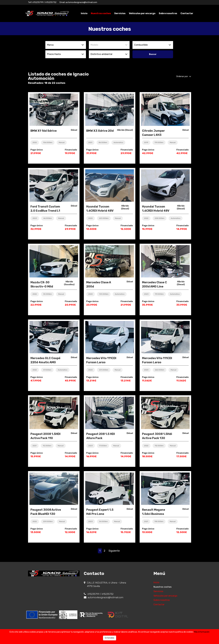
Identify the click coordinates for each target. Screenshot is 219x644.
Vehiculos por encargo (142, 13)
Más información (202, 632)
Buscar (153, 54)
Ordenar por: (184, 76)
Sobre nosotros (168, 13)
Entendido (110, 638)
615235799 (38, 2)
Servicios (120, 13)
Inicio (84, 13)
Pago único (37, 150)
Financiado (71, 150)
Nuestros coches (101, 13)
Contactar (187, 13)
